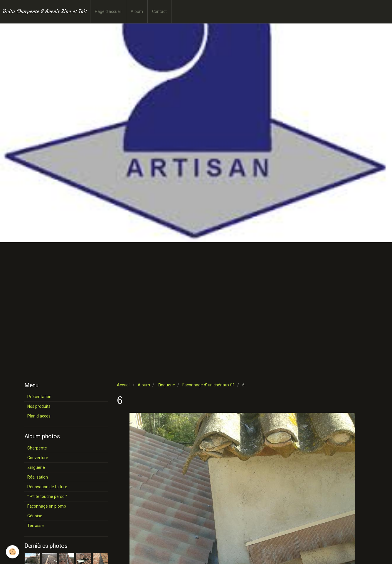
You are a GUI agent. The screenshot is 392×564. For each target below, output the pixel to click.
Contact (159, 11)
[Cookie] (12, 552)
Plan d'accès (39, 416)
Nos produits (39, 406)
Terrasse (36, 526)
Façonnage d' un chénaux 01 (209, 385)
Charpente (37, 448)
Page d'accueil (108, 11)
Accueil (124, 385)
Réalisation (38, 477)
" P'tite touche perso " (47, 496)
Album (137, 11)
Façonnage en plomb (47, 506)
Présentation (39, 397)
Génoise (35, 516)
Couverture (38, 458)
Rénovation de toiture (47, 487)
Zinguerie (166, 385)
